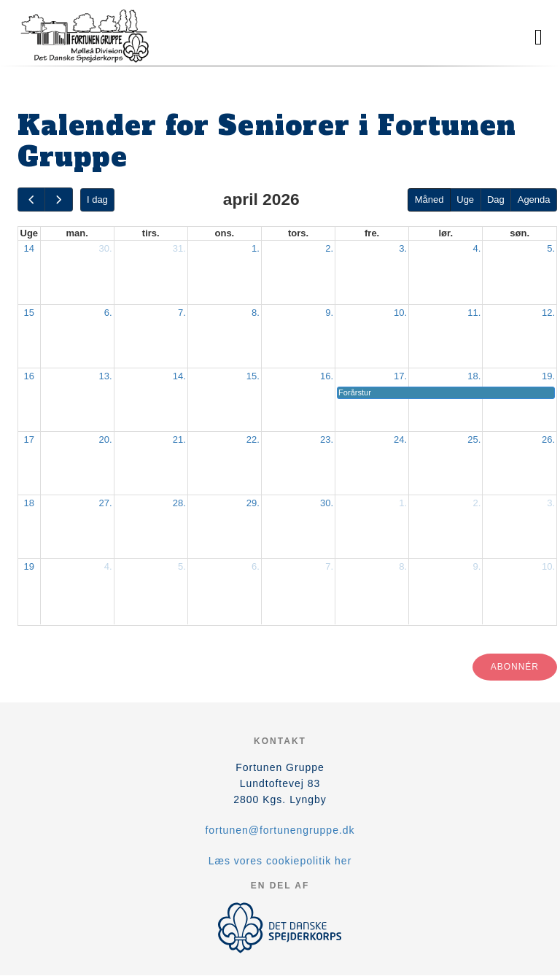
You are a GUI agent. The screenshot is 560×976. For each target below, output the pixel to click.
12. (548, 313)
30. (106, 248)
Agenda (534, 200)
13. (106, 376)
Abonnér (515, 667)
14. (179, 376)
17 (29, 439)
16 (29, 376)
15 (29, 313)
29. (253, 503)
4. (477, 248)
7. (182, 313)
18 (29, 503)
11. (474, 313)
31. (179, 248)
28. (179, 503)
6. (108, 313)
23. (327, 439)
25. (474, 439)
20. (106, 439)
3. (403, 248)
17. (400, 376)
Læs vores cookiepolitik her (280, 861)
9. (329, 313)
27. (106, 503)
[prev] (31, 200)
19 (29, 566)
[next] (58, 200)
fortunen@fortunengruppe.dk (280, 830)
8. (256, 313)
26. (548, 439)
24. (400, 439)
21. (179, 439)
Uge (465, 200)
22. (253, 439)
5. (551, 248)
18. (474, 376)
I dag (97, 200)
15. (253, 376)
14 (29, 248)
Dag (496, 200)
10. (400, 313)
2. (329, 248)
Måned (429, 200)
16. (327, 376)
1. (256, 248)
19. (548, 376)
